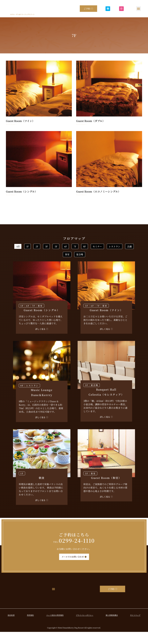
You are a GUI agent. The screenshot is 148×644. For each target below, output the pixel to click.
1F (47, 247)
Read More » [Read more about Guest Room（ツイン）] (11, 124)
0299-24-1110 (74, 553)
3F (83, 247)
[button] (139, 9)
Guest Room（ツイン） (20, 121)
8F (47, 256)
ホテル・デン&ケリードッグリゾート (22, 14)
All (28, 247)
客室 (63, 266)
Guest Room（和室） (106, 490)
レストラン (95, 256)
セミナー (69, 256)
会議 (118, 256)
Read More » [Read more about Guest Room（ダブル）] (82, 124)
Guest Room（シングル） (22, 191)
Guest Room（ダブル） (91, 121)
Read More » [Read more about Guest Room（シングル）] (11, 195)
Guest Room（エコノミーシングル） (98, 191)
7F (29, 256)
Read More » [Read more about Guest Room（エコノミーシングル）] (82, 195)
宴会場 (84, 266)
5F (102, 247)
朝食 (42, 490)
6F (120, 247)
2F (65, 247)
